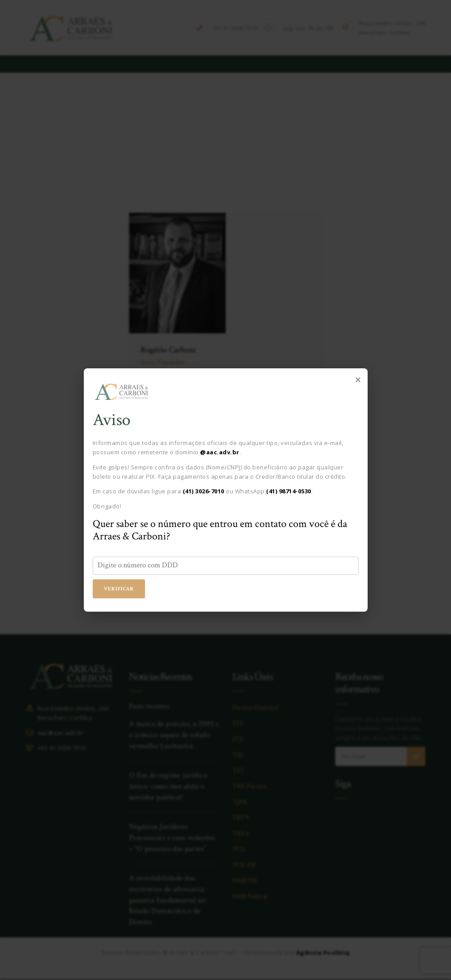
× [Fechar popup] (358, 379)
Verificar (120, 589)
